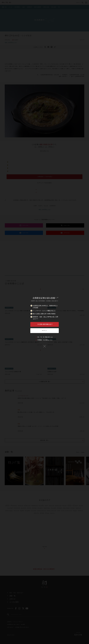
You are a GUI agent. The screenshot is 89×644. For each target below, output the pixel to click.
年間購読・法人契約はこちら (45, 340)
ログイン (44, 330)
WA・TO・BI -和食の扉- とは (45, 337)
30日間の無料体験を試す (45, 324)
